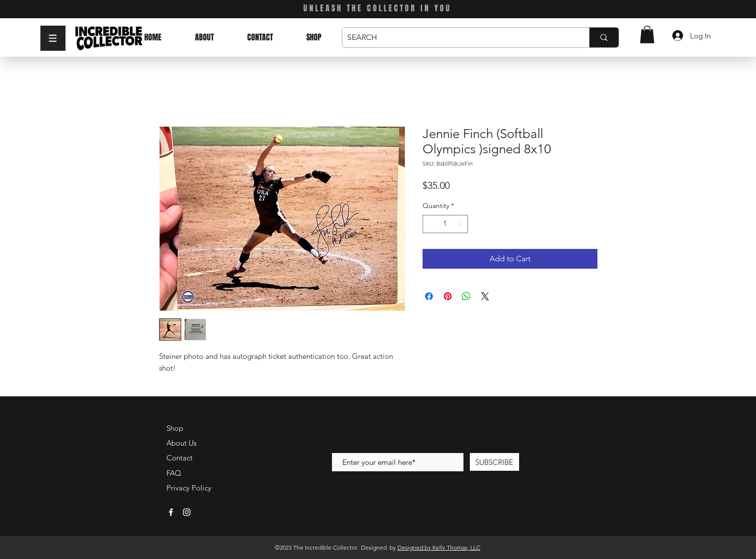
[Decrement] (430, 224)
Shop (175, 428)
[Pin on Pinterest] (448, 296)
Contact (180, 458)
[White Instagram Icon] (187, 512)
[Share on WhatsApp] (466, 296)
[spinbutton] (445, 224)
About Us (181, 443)
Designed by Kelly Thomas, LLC (439, 547)
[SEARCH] (458, 37)
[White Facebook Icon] (171, 512)
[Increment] (460, 224)
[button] (53, 38)
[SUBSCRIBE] (494, 462)
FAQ (174, 473)
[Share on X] (485, 296)
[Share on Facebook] (429, 296)
